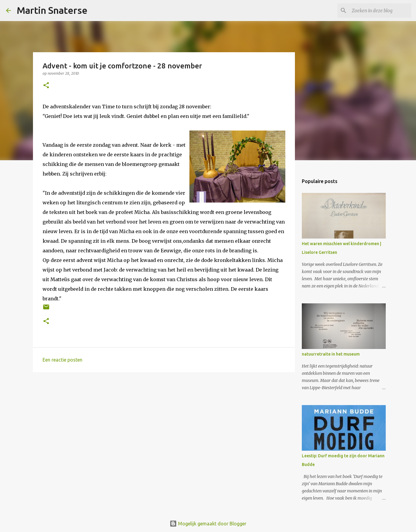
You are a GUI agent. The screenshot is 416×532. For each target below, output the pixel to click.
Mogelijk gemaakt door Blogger (208, 524)
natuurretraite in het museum (331, 354)
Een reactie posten (62, 360)
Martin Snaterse (52, 10)
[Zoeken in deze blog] (380, 11)
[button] (46, 86)
